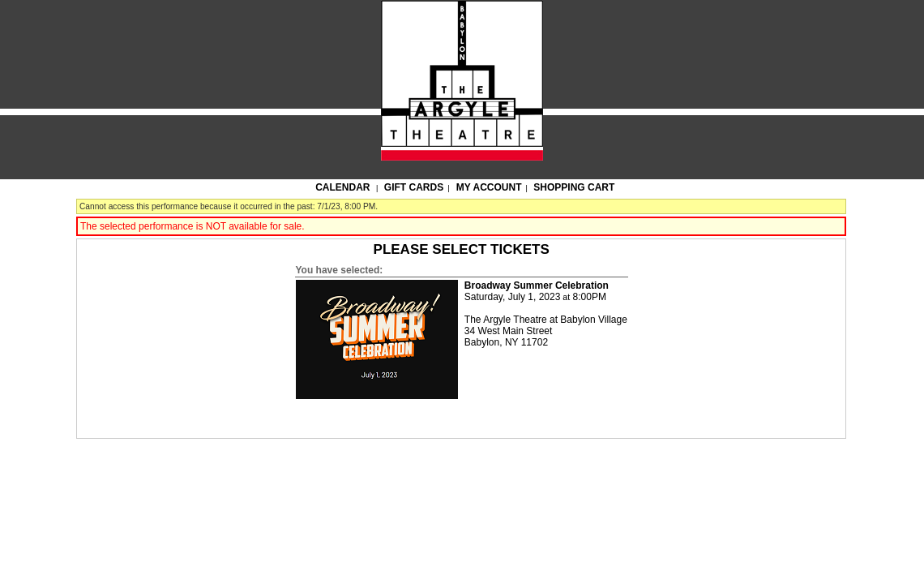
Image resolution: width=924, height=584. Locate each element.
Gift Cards (414, 187)
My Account (488, 187)
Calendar (342, 187)
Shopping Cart (574, 187)
